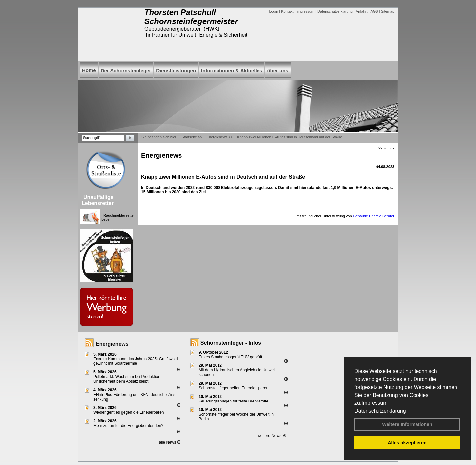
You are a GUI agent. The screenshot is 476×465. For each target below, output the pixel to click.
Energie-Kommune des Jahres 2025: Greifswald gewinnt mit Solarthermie (135, 361)
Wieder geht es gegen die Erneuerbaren (128, 412)
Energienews (112, 344)
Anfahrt (361, 11)
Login (274, 11)
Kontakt (287, 11)
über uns (278, 71)
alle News (169, 442)
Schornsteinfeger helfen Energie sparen (234, 388)
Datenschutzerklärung (380, 411)
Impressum (374, 403)
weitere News (272, 436)
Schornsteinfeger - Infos (231, 343)
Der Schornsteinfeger (126, 71)
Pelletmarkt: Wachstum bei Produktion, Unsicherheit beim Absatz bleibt (127, 379)
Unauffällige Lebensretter (98, 200)
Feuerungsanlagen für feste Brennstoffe (234, 401)
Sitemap (388, 11)
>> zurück (386, 148)
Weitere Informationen (407, 424)
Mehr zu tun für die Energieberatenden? (128, 426)
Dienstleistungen (176, 71)
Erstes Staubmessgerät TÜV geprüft (231, 357)
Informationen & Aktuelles (232, 71)
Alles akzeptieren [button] (407, 443)
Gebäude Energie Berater (374, 216)
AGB (374, 11)
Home (89, 70)
